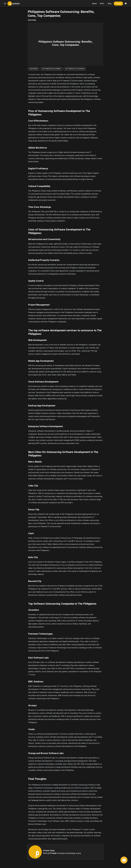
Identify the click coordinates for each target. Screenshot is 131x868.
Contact (118, 4)
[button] (126, 4)
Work (102, 4)
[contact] (124, 860)
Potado (53, 853)
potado (16, 4)
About (94, 4)
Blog (110, 4)
